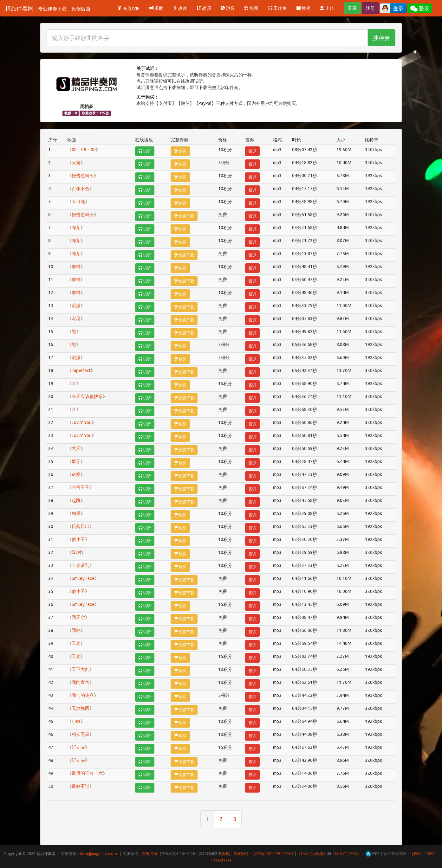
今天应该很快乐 (87, 396)
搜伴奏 (381, 38)
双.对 (77, 552)
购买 (180, 151)
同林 (76, 630)
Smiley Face (83, 578)
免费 (251, 8)
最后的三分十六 (87, 773)
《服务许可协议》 (346, 854)
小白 (76, 721)
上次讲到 (81, 565)
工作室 (277, 8)
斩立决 (78, 747)
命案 (76, 474)
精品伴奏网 (48, 8)
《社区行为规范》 (312, 854)
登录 (352, 8)
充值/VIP (128, 8)
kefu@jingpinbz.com (99, 854)
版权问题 (241, 854)
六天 (76, 448)
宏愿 (76, 318)
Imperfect (81, 370)
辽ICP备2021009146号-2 (273, 854)
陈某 (76, 228)
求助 (156, 8)
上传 (327, 8)
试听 (145, 151)
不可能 (78, 202)
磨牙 (76, 461)
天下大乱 (81, 669)
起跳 (76, 500)
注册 (370, 8)
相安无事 (81, 734)
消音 (227, 8)
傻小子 (78, 539)
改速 (180, 8)
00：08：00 (84, 150)
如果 (76, 513)
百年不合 (81, 189)
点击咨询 (149, 854)
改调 (204, 8)
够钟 (76, 267)
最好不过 (81, 786)
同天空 (78, 617)
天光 (76, 643)
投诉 (252, 151)
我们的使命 (83, 695)
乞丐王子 (81, 487)
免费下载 (184, 216)
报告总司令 (83, 176)
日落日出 (81, 526)
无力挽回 (81, 708)
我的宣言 (81, 682)
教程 (303, 8)
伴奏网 (50, 854)
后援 (76, 305)
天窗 (76, 163)
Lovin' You (82, 422)
